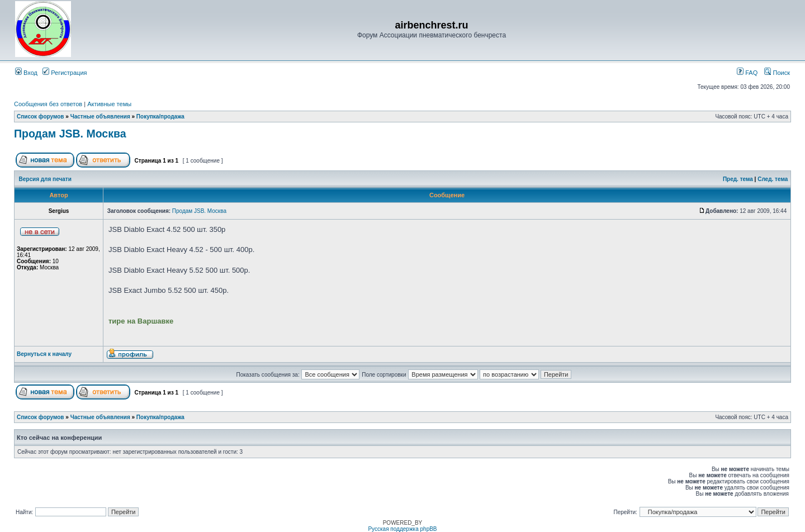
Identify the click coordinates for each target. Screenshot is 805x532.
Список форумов (41, 117)
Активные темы (109, 104)
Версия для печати (45, 179)
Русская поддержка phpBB (402, 529)
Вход (26, 73)
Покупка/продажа (160, 117)
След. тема (773, 179)
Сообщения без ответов (48, 104)
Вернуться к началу (44, 354)
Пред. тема (738, 179)
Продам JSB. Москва (70, 134)
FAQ (747, 73)
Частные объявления (100, 117)
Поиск (777, 73)
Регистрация (65, 73)
